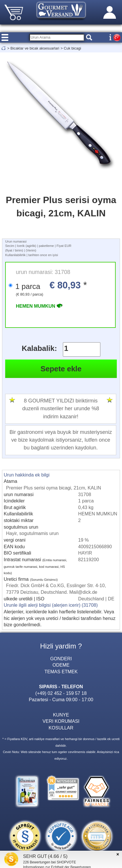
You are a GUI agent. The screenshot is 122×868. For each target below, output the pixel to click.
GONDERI (61, 659)
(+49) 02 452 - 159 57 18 (61, 693)
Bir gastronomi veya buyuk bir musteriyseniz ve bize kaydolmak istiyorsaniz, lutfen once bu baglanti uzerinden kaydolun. (61, 440)
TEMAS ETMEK (61, 672)
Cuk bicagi (72, 48)
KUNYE (61, 715)
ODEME (61, 665)
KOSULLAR (61, 728)
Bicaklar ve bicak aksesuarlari (35, 48)
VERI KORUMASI (61, 721)
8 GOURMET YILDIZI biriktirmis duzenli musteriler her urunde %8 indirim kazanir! (61, 409)
